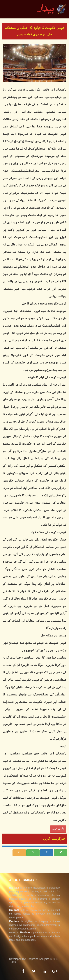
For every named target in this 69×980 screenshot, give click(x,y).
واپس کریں (58, 828)
